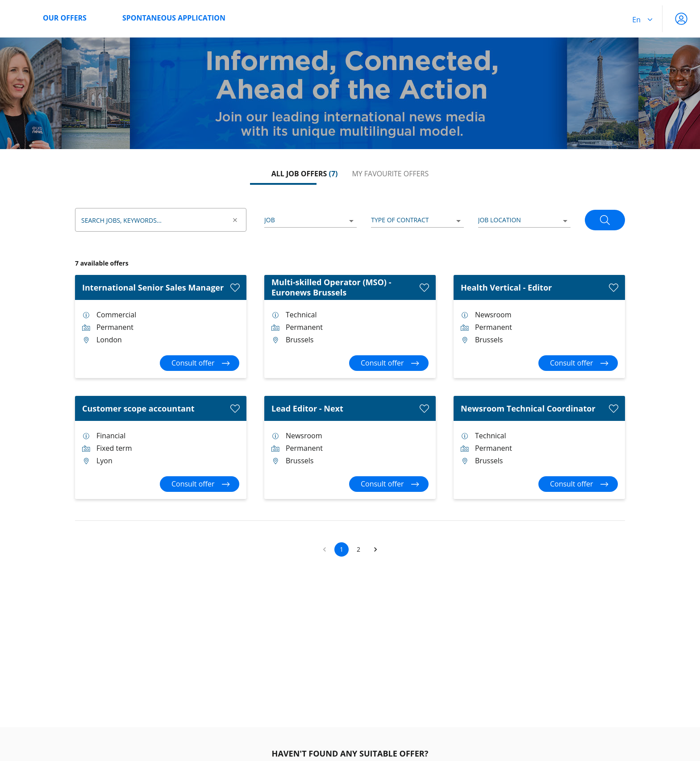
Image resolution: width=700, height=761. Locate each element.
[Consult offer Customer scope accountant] (200, 484)
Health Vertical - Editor (506, 287)
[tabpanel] (350, 376)
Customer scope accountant (138, 408)
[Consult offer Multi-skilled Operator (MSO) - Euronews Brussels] (389, 363)
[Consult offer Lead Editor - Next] (389, 484)
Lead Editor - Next (307, 408)
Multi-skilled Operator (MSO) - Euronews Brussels (331, 287)
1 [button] (342, 549)
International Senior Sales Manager (153, 287)
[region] (350, 93)
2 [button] (358, 549)
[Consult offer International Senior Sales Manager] (200, 363)
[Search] (605, 220)
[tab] (305, 174)
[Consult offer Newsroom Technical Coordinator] (578, 484)
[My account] (681, 19)
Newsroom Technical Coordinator (528, 408)
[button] (375, 549)
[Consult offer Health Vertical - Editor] (578, 363)
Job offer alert (172, 754)
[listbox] (310, 221)
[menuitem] (92, 19)
